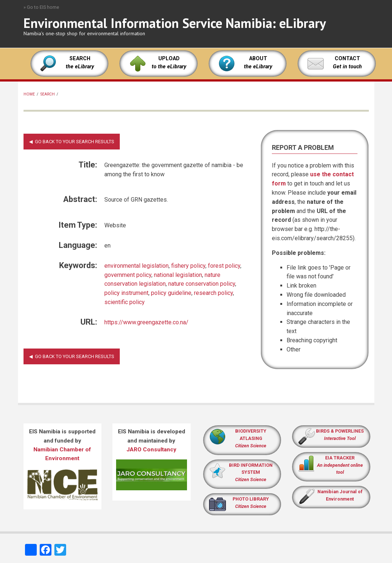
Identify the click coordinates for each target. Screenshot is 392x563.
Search (48, 94)
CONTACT (347, 59)
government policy (128, 275)
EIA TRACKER (340, 458)
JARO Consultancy (151, 450)
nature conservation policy (202, 284)
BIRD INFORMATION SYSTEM (251, 472)
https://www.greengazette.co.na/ (146, 322)
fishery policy (188, 266)
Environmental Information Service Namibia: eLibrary (175, 23)
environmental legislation (136, 266)
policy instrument (126, 293)
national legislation (178, 275)
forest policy (224, 266)
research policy (213, 293)
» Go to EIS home (41, 7)
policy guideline (171, 293)
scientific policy (125, 302)
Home (29, 94)
